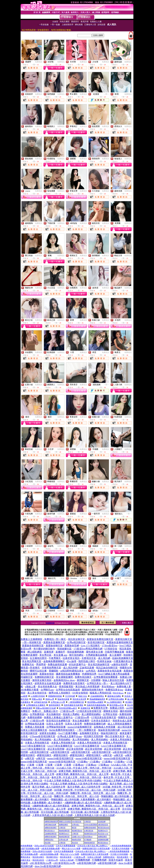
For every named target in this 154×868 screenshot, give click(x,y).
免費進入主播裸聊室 (31, 639)
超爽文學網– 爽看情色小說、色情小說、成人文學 (85, 771)
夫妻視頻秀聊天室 (51, 668)
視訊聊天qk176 (103, 831)
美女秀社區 (45, 655)
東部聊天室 (83, 680)
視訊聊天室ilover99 (90, 834)
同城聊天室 (27, 677)
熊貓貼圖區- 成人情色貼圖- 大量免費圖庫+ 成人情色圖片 (81, 799)
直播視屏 (49, 652)
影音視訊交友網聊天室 (58, 721)
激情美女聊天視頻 (42, 680)
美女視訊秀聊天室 (32, 661)
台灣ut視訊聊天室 (76, 642)
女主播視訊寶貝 (38, 658)
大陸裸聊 (96, 680)
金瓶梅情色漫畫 (103, 840)
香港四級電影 (66, 687)
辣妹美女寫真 (76, 840)
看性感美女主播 (94, 652)
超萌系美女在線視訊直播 (48, 683)
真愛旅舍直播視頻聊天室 (120, 642)
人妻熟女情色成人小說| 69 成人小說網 (52, 815)
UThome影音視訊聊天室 (42, 736)
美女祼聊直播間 (65, 677)
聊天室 (74, 828)
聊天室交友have (103, 843)
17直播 (31, 765)
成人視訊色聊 (70, 668)
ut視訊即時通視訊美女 (72, 671)
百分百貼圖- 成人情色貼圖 (55, 812)
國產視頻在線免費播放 (68, 674)
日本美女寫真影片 (101, 721)
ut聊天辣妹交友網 (50, 825)
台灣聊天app (47, 690)
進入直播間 (115, 655)
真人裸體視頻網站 (91, 714)
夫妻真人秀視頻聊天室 (37, 743)
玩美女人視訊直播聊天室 (34, 730)
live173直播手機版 (68, 733)
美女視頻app (108, 687)
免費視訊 (39, 62)
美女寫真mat (88, 837)
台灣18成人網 (63, 840)
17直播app (78, 765)
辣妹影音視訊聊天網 (109, 730)
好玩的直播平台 (77, 664)
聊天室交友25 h (50, 831)
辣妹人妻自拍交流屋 (113, 680)
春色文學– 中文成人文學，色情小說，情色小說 (76, 777)
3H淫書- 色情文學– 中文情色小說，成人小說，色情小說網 (85, 790)
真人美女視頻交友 (37, 693)
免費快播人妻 (124, 687)
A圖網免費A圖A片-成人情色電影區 (83, 803)
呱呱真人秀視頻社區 (101, 693)
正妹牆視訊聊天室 (51, 834)
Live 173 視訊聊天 (90, 646)
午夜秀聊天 (55, 658)
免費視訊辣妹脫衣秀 (51, 822)
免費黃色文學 (100, 708)
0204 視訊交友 (77, 822)
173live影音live (110, 646)
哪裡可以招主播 (38, 671)
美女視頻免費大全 (47, 687)
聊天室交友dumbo (104, 828)
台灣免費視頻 (37, 714)
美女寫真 (48, 843)
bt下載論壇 (88, 840)
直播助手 (60, 652)
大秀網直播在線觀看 (96, 655)
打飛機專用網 (83, 860)
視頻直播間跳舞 (75, 652)
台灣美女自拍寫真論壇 (68, 690)
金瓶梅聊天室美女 (89, 733)
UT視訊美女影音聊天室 (89, 711)
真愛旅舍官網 (72, 646)
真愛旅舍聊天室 (54, 646)
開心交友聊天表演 (115, 736)
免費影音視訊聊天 (51, 828)
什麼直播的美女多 (123, 661)
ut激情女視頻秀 (120, 664)
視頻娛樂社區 (64, 649)
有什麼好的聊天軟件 (44, 649)
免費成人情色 (117, 708)
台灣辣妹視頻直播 (56, 727)
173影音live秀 (67, 711)
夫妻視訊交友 (89, 658)
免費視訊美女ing (114, 690)
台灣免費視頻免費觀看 (106, 677)
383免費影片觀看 (30, 690)
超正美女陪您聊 (56, 749)
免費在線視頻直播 (57, 664)
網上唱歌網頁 (35, 652)
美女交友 (75, 843)
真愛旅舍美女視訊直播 (109, 671)
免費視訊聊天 (63, 825)
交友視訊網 (102, 822)
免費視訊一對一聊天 (55, 639)
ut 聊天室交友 (89, 831)
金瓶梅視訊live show (64, 680)
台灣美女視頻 (110, 714)
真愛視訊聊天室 (124, 639)
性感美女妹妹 (104, 661)
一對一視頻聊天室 (32, 642)
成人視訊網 (104, 658)
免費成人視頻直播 (35, 727)
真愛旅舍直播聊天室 (54, 642)
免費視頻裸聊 (35, 717)
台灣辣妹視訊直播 (35, 724)
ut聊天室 (107, 755)
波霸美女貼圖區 (48, 733)
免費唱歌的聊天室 (44, 677)
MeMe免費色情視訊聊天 (62, 730)
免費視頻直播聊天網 (95, 724)
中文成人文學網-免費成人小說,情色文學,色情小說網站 (73, 781)
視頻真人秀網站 (71, 714)
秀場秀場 (41, 664)
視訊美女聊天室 (76, 639)
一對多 (62, 578)
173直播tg (82, 762)
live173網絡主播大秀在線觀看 (114, 674)
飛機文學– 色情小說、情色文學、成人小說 (93, 793)
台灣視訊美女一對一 (98, 683)
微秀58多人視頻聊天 (60, 693)
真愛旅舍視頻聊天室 (33, 646)
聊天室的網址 (76, 655)
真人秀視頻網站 (43, 740)
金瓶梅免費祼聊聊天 (54, 661)
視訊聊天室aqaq (77, 831)
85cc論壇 (72, 661)
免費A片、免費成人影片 (45, 711)
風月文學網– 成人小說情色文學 (49, 787)
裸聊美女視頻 (111, 711)
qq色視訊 (91, 671)
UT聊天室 (87, 822)
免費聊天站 (28, 664)
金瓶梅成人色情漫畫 (105, 727)
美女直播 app (60, 655)
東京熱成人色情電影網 (87, 687)
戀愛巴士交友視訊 (65, 822)
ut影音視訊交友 (103, 825)
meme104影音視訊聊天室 (60, 758)
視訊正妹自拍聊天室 (107, 668)
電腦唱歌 (54, 671)
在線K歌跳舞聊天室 (123, 658)
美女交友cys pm (103, 834)
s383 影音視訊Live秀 (41, 863)
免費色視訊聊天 (83, 677)
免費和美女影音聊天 (74, 683)
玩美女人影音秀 (55, 724)
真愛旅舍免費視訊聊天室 (100, 639)
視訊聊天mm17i (64, 834)
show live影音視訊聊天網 (48, 866)
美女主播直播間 (81, 721)
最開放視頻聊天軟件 (93, 690)
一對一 (106, 94)
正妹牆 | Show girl (78, 837)
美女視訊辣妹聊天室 (99, 664)
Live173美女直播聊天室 (33, 746)
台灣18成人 (76, 825)
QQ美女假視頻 (80, 693)
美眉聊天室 (50, 623)
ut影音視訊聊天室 (39, 752)
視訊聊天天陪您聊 (93, 736)
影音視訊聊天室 (96, 642)
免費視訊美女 (49, 840)
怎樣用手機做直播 (114, 652)
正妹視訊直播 (87, 668)
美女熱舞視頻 (54, 714)
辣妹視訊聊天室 (109, 733)
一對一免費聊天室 (86, 730)
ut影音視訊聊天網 (86, 863)
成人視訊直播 (125, 727)
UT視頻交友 (111, 649)
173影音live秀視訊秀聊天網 (88, 649)
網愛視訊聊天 (28, 755)
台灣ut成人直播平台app (70, 736)
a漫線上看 (30, 687)
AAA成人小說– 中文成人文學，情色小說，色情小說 (84, 768)
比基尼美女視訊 (71, 658)
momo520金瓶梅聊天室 (80, 727)
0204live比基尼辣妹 (91, 825)
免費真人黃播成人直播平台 (58, 717)
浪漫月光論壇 (116, 860)
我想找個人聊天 (87, 661)
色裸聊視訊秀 (89, 674)
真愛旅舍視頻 (47, 674)
